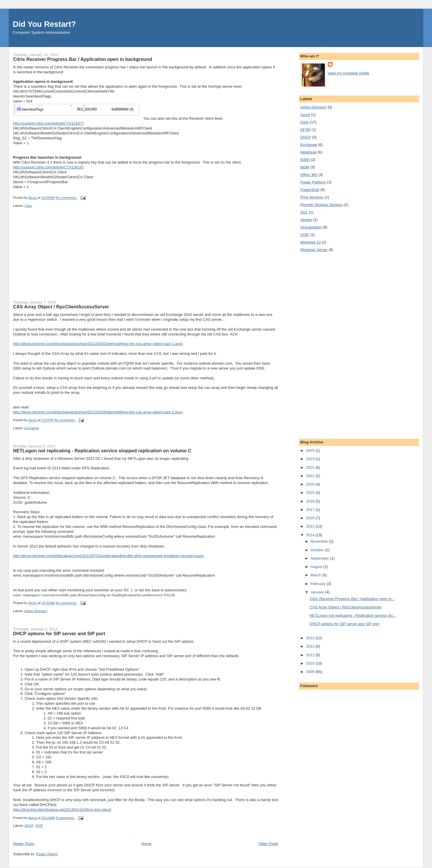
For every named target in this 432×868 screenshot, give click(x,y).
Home (146, 844)
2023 (311, 459)
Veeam (306, 220)
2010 (311, 663)
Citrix (28, 206)
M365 (305, 160)
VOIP (39, 826)
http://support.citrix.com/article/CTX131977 (48, 123)
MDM (305, 167)
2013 (311, 638)
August (317, 567)
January (318, 592)
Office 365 (309, 175)
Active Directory (36, 611)
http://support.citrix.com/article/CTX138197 (48, 167)
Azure (305, 115)
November (320, 541)
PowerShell (310, 190)
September (320, 558)
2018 (311, 501)
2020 (311, 484)
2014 (311, 535)
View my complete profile (349, 73)
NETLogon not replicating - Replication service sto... (353, 615)
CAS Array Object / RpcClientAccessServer (61, 307)
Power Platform (313, 182)
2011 (311, 655)
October (318, 550)
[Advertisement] (56, 258)
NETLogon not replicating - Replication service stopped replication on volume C (102, 451)
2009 (311, 672)
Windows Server (314, 250)
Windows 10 (311, 242)
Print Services (312, 197)
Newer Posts (24, 844)
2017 (311, 510)
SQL (304, 212)
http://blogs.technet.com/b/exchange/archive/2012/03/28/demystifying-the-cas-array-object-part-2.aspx (98, 412)
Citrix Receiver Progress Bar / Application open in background (83, 59)
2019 (311, 493)
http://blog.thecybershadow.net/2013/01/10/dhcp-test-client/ (62, 810)
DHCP (29, 826)
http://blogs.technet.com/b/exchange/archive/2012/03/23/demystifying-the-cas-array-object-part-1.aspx (98, 344)
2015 (311, 526)
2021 (311, 476)
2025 (311, 450)
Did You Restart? (44, 24)
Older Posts (268, 844)
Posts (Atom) (47, 854)
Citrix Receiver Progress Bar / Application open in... (352, 599)
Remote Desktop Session (322, 205)
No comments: (67, 198)
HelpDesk (308, 152)
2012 (311, 646)
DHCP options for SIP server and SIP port (59, 633)
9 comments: (66, 818)
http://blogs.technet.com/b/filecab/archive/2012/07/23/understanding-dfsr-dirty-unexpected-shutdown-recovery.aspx (108, 556)
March (316, 575)
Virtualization (311, 227)
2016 (311, 518)
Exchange (32, 428)
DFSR (305, 130)
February (319, 584)
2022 (311, 467)
